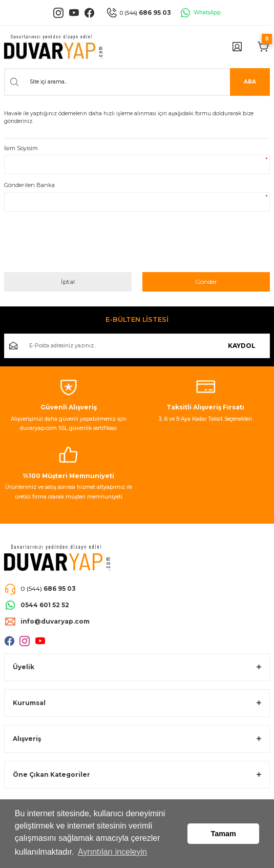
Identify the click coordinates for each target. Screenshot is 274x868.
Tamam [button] (224, 834)
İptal (68, 282)
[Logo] (53, 47)
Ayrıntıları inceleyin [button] (112, 852)
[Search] (137, 82)
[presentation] (82, 245)
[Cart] (264, 47)
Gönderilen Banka (29, 185)
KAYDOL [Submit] (242, 346)
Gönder (206, 282)
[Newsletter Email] (137, 346)
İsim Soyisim (21, 148)
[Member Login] (237, 47)
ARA (250, 82)
